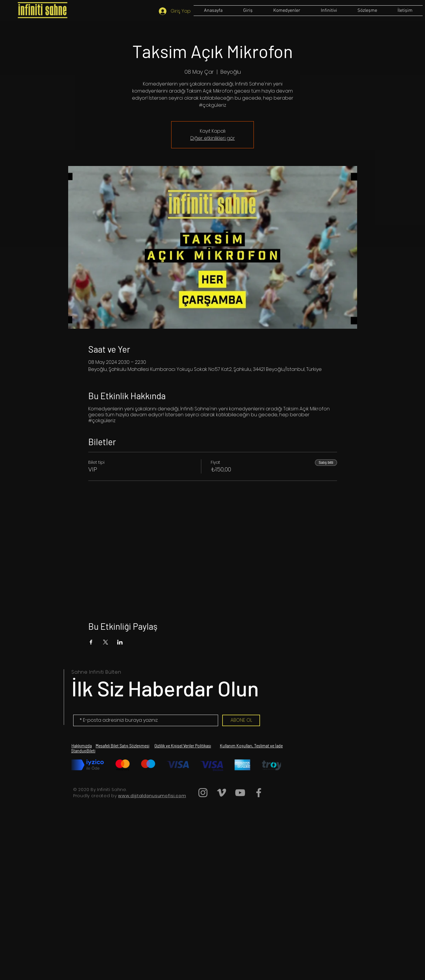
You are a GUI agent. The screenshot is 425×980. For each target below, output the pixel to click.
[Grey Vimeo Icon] (222, 793)
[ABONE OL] (241, 720)
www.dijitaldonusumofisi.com (152, 796)
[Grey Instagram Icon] (203, 793)
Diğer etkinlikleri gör (213, 138)
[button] (367, 11)
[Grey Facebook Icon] (259, 793)
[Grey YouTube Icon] (240, 793)
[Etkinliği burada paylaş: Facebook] (91, 642)
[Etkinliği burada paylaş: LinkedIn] (120, 642)
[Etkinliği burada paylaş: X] (106, 642)
